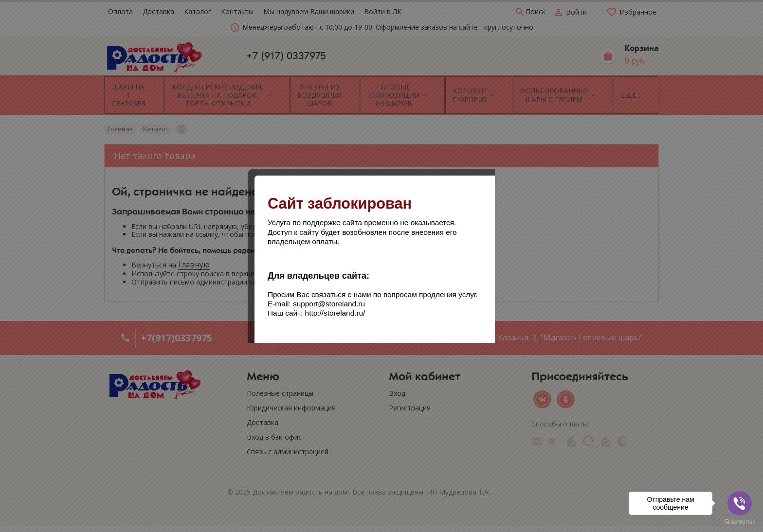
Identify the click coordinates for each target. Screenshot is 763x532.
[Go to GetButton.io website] (740, 522)
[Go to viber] (740, 503)
